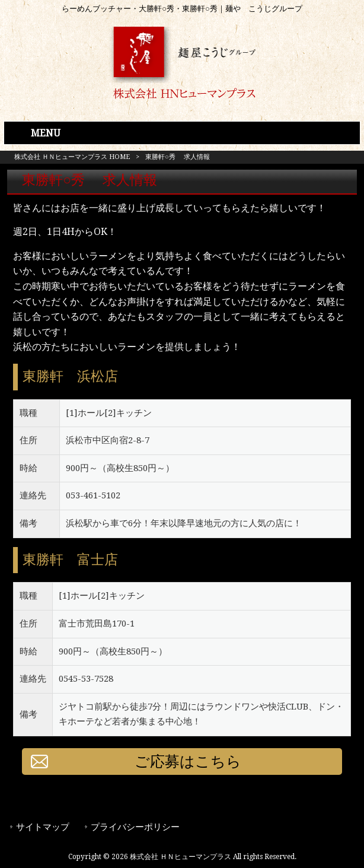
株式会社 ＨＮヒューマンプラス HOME (72, 157)
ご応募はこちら (188, 762)
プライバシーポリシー (135, 827)
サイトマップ (43, 827)
